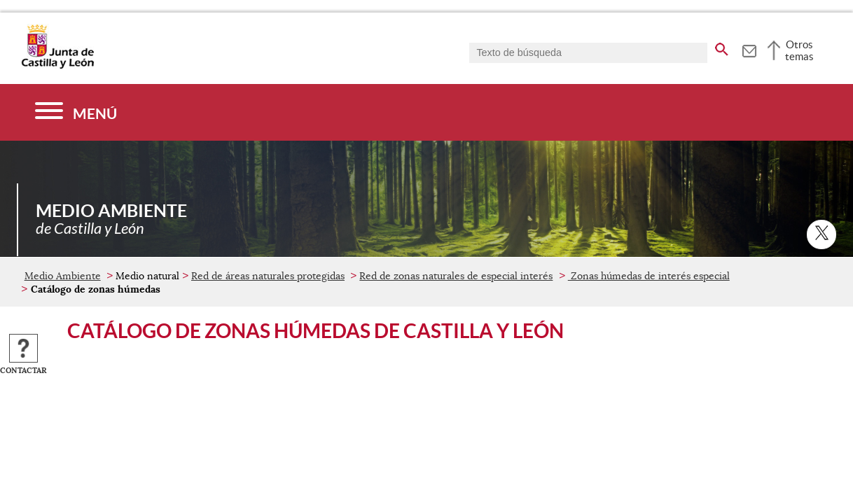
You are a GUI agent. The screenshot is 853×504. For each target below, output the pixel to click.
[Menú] (76, 112)
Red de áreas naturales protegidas (268, 276)
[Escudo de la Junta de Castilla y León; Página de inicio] (57, 66)
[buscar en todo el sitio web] (722, 47)
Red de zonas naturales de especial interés (456, 276)
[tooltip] (749, 49)
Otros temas (799, 50)
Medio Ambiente (63, 276)
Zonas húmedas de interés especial (649, 276)
